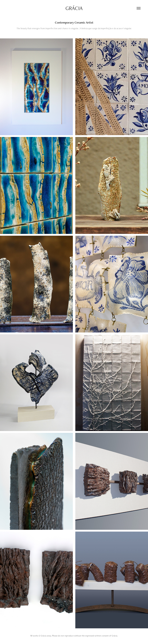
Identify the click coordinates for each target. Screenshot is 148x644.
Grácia (74, 8)
